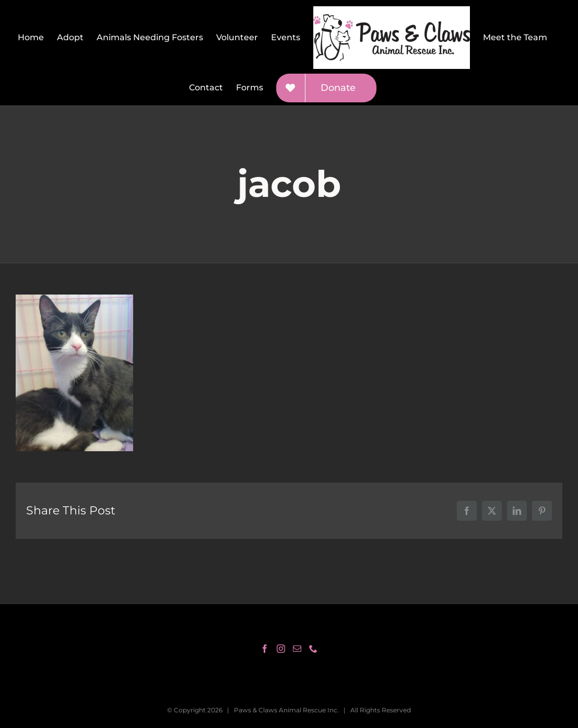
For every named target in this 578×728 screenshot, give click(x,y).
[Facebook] (265, 649)
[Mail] (297, 649)
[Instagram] (281, 649)
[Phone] (313, 649)
